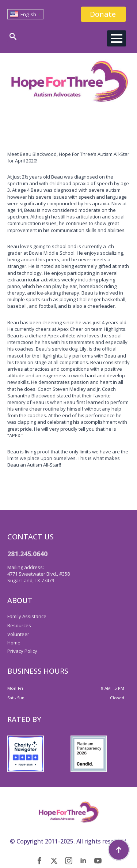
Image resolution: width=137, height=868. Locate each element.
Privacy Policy (22, 651)
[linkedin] (83, 861)
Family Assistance (27, 616)
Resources (19, 625)
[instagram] (69, 861)
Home (14, 643)
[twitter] (54, 861)
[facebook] (39, 861)
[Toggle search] (13, 36)
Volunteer (18, 634)
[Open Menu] (117, 38)
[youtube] (98, 861)
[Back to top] (119, 850)
